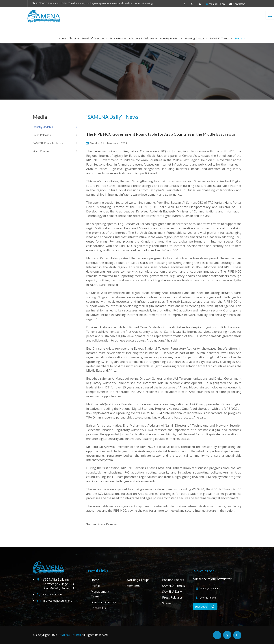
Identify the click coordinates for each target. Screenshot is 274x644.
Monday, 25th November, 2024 (107, 143)
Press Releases (172, 597)
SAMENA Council (69, 635)
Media (240, 38)
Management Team (100, 594)
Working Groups (196, 38)
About (74, 38)
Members (133, 586)
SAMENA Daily (172, 592)
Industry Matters (171, 38)
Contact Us (237, 4)
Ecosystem (118, 38)
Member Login (215, 4)
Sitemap (168, 603)
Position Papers (173, 580)
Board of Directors (94, 38)
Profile (95, 586)
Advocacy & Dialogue (143, 38)
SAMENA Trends (221, 38)
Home (62, 38)
